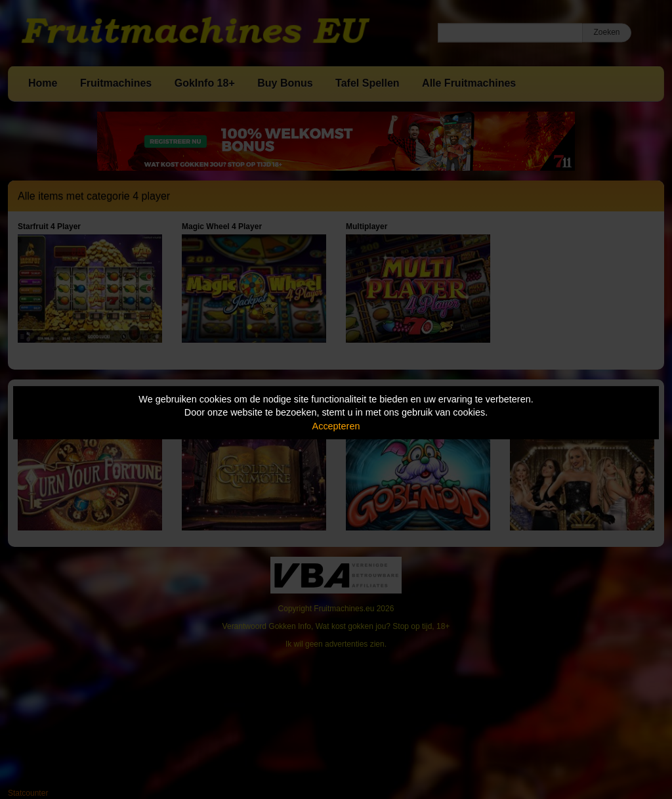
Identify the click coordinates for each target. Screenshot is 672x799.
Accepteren (336, 426)
